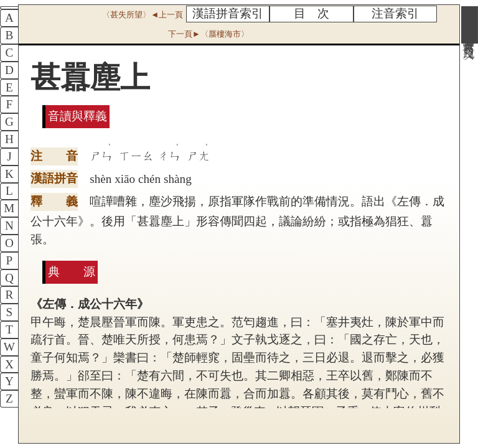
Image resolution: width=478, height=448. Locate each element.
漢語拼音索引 (228, 13)
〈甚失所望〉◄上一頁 (143, 15)
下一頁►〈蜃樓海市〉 (209, 34)
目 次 (312, 13)
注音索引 (395, 13)
